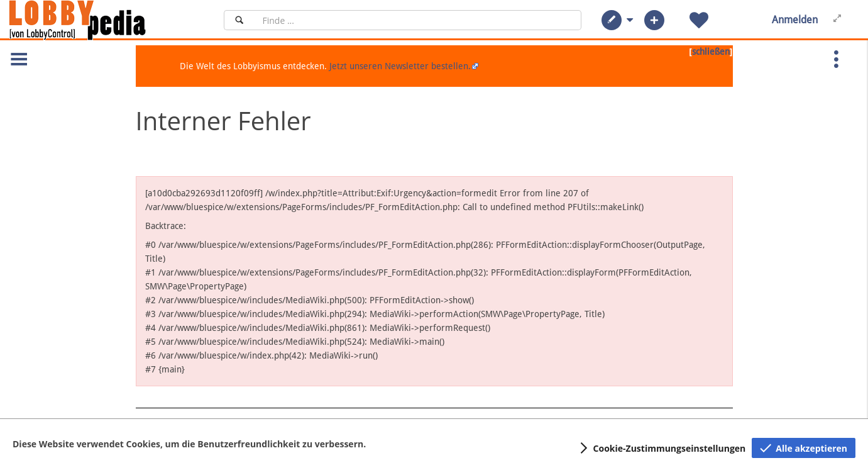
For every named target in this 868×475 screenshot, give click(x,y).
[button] (612, 20)
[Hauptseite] (99, 20)
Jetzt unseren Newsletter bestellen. (400, 66)
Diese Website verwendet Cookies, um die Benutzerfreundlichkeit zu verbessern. (189, 444)
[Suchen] (239, 20)
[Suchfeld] (418, 20)
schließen (711, 52)
